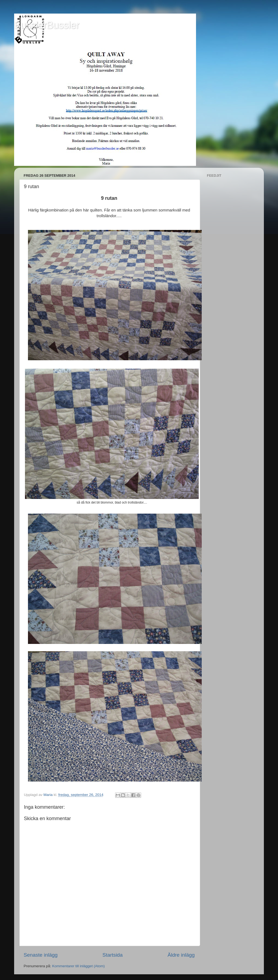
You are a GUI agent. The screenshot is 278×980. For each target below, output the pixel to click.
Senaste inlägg (41, 955)
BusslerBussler (47, 25)
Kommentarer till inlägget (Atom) (78, 966)
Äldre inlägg (181, 955)
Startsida (113, 955)
